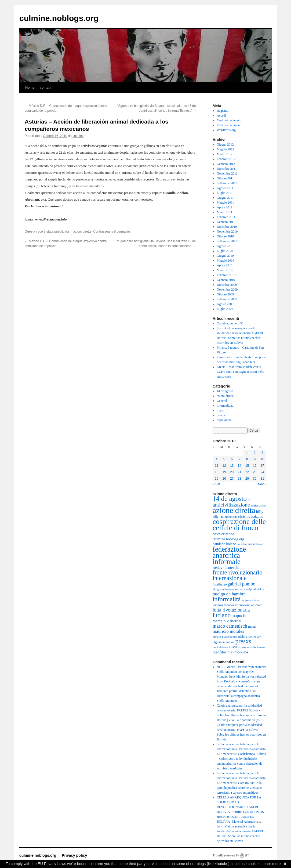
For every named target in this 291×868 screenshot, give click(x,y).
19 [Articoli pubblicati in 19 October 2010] (224, 472)
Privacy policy (74, 855)
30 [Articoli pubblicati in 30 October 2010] (255, 479)
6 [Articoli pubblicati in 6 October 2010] (232, 459)
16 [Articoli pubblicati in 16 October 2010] (255, 466)
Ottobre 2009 (225, 294)
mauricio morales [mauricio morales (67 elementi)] (228, 631)
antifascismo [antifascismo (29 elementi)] (258, 505)
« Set (216, 484)
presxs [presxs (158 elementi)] (243, 641)
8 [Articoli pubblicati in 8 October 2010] (247, 459)
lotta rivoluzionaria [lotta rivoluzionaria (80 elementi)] (231, 610)
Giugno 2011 (225, 198)
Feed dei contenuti (229, 120)
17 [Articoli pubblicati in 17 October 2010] (262, 466)
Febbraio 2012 (226, 159)
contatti (46, 87)
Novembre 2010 (227, 232)
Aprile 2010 (225, 265)
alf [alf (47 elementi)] (250, 500)
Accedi (221, 115)
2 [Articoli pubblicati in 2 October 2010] (255, 453)
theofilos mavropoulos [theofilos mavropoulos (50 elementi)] (230, 652)
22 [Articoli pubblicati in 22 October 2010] (247, 472)
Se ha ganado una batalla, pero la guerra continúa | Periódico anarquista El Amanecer (241, 749)
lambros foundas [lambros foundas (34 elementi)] (223, 605)
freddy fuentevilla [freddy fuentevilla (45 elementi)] (226, 568)
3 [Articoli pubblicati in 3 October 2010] (262, 453)
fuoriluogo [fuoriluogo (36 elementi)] (220, 584)
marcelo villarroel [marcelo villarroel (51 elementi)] (227, 621)
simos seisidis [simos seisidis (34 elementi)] (247, 647)
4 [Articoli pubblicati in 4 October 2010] (217, 459)
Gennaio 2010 (226, 280)
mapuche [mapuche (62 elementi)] (239, 616)
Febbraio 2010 (226, 275)
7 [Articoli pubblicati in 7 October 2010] (240, 459)
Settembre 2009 (227, 299)
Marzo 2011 (225, 212)
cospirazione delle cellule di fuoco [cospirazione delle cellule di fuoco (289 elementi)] (239, 525)
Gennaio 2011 (226, 222)
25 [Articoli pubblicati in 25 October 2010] (217, 479)
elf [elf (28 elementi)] (262, 544)
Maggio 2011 (225, 202)
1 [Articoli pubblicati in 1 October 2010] (247, 453)
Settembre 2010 (227, 241)
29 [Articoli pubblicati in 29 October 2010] (247, 479)
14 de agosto (225, 391)
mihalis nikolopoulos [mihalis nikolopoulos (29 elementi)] (225, 636)
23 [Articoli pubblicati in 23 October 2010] (255, 472)
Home (30, 87)
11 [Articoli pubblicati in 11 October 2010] (217, 466)
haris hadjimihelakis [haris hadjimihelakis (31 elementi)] (251, 589)
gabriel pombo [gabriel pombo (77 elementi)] (241, 584)
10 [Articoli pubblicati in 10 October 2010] (262, 459)
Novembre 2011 (227, 173)
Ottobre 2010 (225, 236)
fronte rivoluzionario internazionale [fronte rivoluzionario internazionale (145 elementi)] (237, 575)
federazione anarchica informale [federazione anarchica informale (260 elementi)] (229, 555)
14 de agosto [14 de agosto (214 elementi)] (230, 499)
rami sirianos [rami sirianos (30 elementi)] (220, 647)
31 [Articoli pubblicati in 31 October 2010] (262, 479)
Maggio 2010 (225, 261)
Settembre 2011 (227, 183)
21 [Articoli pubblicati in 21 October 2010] (239, 472)
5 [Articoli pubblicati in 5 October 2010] (224, 459)
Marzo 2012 (225, 154)
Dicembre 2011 (227, 169)
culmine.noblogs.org (59, 18)
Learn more (271, 864)
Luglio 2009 (225, 309)
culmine (78, 136)
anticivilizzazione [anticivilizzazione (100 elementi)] (231, 505)
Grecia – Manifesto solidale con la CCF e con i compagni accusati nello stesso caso (241, 372)
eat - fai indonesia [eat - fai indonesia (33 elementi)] (248, 544)
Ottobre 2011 (225, 178)
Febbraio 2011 (226, 217)
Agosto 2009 (225, 304)
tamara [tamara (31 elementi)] (261, 647)
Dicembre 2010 (227, 227)
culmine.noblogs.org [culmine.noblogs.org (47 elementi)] (228, 539)
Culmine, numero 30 (230, 323)
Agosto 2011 (225, 188)
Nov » (262, 484)
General (222, 401)
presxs (221, 415)
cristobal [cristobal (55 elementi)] (228, 534)
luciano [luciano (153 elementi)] (222, 615)
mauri (221, 410)
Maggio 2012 (225, 149)
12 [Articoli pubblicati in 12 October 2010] (224, 466)
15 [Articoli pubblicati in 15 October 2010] (247, 466)
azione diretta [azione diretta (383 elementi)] (234, 510)
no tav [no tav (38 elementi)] (257, 636)
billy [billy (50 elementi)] (260, 512)
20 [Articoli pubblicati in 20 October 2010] (232, 472)
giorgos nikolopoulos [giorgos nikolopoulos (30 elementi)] (225, 589)
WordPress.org (226, 130)
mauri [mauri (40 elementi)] (252, 626)
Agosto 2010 (225, 246)
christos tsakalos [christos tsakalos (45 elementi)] (250, 517)
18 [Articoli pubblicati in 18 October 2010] (217, 472)
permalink (123, 232)
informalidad (225, 406)
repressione (224, 420)
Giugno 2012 (225, 144)
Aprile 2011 (225, 207)
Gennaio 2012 (226, 164)
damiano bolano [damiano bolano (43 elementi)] (224, 544)
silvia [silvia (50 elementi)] (233, 647)
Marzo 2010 (225, 270)
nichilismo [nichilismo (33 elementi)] (245, 636)
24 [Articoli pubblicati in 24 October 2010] (262, 472)
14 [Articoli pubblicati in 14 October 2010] (239, 466)
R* (247, 855)
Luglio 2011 (225, 193)
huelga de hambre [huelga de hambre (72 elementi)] (229, 594)
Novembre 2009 (227, 290)
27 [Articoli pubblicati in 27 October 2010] (232, 479)
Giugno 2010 (225, 256)
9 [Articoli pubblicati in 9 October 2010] (255, 459)
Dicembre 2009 (227, 285)
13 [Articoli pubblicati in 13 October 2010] (232, 466)
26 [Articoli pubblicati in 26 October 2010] (224, 479)
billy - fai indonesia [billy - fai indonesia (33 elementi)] (225, 517)
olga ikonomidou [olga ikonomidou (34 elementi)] (224, 642)
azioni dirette (82, 232)
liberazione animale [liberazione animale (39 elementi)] (249, 605)
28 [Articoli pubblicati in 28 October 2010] (239, 479)
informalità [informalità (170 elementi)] (227, 599)
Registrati (223, 111)
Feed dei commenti (229, 125)
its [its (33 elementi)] (243, 600)
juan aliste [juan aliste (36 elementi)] (252, 600)
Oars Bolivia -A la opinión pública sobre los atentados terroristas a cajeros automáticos (240, 788)
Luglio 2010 (225, 251)
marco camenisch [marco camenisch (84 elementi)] (230, 626)
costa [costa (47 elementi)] (217, 534)
